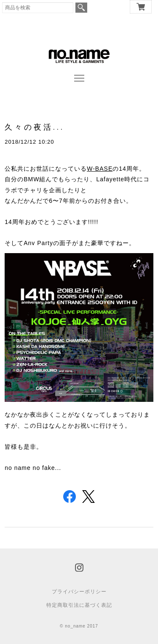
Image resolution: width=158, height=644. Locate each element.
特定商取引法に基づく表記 (79, 605)
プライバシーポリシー (79, 592)
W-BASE (100, 169)
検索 (81, 8)
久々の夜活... (35, 127)
